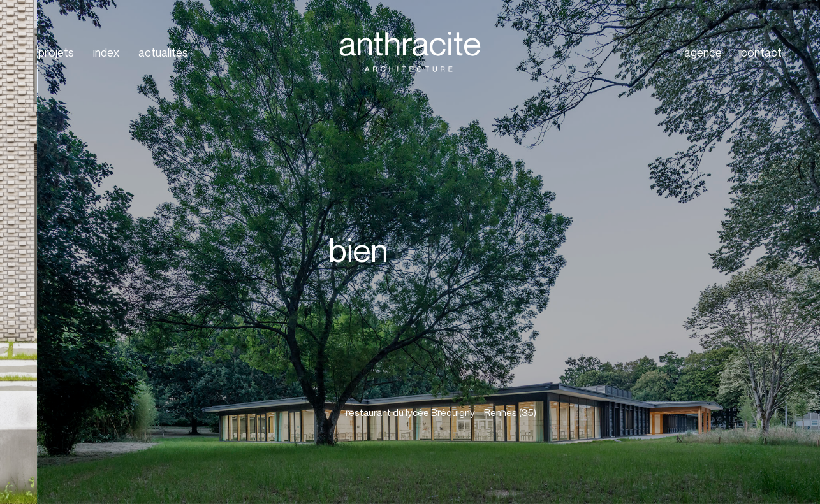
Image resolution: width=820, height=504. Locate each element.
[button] (475, 413)
